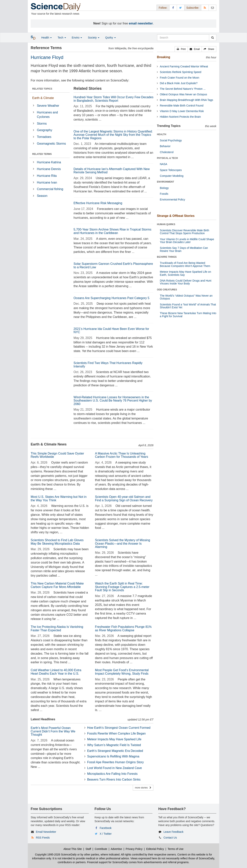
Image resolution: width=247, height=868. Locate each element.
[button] (181, 49)
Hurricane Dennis (49, 169)
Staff (88, 849)
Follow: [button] (163, 8)
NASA (163, 164)
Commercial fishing (50, 189)
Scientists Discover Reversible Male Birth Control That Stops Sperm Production (184, 232)
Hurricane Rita (47, 176)
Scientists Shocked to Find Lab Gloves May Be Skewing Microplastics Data (57, 542)
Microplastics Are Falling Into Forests (112, 774)
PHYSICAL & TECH (167, 158)
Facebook (106, 828)
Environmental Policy (172, 200)
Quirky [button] (110, 38)
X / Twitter (106, 834)
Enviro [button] (77, 38)
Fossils (164, 194)
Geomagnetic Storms (51, 144)
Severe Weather (48, 106)
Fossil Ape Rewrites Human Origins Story (115, 762)
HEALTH (162, 134)
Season (42, 196)
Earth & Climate (43, 98)
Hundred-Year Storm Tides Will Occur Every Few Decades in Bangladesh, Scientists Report (113, 99)
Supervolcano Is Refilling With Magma (113, 756)
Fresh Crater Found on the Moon (179, 78)
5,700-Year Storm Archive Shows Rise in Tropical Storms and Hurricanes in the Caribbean (112, 231)
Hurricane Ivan (47, 182)
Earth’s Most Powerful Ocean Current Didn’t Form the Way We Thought (53, 731)
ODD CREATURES (167, 290)
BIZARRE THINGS (167, 257)
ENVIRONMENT (165, 182)
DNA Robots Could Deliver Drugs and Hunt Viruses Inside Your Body (186, 282)
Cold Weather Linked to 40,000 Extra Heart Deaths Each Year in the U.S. (56, 672)
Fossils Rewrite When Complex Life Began (116, 733)
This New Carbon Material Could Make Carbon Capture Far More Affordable (57, 585)
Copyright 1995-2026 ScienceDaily (56, 855)
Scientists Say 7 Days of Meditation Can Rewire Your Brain (184, 249)
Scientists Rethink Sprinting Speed (181, 72)
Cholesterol (167, 152)
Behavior (165, 146)
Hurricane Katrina (49, 162)
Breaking (163, 57)
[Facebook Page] (173, 8)
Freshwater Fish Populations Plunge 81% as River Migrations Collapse (123, 629)
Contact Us (170, 838)
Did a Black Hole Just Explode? (179, 83)
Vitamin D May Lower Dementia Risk (182, 111)
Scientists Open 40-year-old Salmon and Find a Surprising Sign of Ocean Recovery (124, 499)
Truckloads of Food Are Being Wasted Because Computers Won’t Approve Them (185, 264)
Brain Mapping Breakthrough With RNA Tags (186, 100)
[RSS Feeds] (205, 8)
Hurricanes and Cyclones (47, 115)
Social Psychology (171, 140)
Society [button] (94, 38)
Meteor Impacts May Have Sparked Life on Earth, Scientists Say (185, 273)
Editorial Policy (155, 849)
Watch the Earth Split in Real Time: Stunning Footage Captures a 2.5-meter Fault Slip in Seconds (122, 587)
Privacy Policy (134, 849)
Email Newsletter (46, 832)
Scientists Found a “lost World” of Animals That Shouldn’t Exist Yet (188, 306)
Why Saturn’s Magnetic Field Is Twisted (114, 745)
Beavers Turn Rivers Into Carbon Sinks (114, 780)
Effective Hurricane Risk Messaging (98, 203)
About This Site (73, 849)
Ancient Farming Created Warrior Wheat (184, 66)
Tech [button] (62, 38)
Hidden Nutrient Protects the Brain (180, 117)
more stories (143, 788)
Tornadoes (44, 137)
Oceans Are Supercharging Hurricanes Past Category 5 (111, 298)
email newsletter (141, 23)
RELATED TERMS (42, 154)
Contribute (101, 849)
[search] (213, 38)
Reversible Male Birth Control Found (182, 106)
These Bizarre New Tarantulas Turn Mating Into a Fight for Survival (188, 315)
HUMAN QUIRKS (166, 224)
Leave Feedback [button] (173, 832)
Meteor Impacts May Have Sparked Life (114, 739)
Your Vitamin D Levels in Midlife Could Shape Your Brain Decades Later (187, 241)
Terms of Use (175, 849)
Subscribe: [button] (193, 8)
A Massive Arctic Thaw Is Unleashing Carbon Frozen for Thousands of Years (121, 455)
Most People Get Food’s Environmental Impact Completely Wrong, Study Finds (122, 672)
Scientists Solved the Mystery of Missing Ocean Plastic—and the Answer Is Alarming (122, 543)
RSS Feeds (43, 838)
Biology (164, 188)
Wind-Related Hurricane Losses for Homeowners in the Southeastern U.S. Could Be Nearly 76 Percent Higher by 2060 (113, 401)
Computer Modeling (172, 176)
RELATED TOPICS (42, 89)
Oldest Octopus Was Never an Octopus (183, 94)
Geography (44, 130)
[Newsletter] (212, 8)
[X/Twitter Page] (181, 8)
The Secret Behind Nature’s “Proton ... (183, 89)
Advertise (116, 849)
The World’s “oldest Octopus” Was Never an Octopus (186, 297)
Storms (42, 124)
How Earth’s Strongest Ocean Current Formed (119, 728)
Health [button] (47, 38)
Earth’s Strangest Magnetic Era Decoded (115, 751)
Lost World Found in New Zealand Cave (115, 768)
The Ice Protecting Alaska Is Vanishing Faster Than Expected (57, 629)
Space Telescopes (171, 170)
